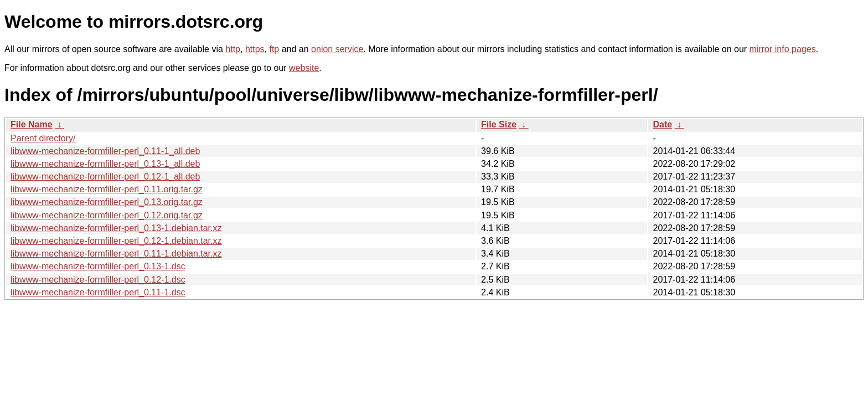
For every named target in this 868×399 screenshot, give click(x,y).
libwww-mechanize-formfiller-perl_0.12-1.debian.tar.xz (116, 241)
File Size (499, 124)
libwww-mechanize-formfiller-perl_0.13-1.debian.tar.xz (116, 228)
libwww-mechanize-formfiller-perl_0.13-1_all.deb (105, 164)
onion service (337, 49)
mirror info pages (783, 49)
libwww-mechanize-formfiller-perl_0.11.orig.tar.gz (107, 189)
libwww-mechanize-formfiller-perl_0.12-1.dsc (98, 280)
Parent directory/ (43, 138)
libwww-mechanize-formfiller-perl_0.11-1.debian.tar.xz (116, 254)
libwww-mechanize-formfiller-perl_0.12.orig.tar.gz (107, 215)
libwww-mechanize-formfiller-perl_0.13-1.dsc (98, 266)
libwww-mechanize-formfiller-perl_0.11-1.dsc (98, 292)
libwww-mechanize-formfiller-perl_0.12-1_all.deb (105, 177)
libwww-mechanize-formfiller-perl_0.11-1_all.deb (105, 151)
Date (662, 124)
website (304, 68)
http (233, 49)
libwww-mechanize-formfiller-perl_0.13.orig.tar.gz (107, 202)
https (255, 49)
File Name (32, 124)
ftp (274, 49)
